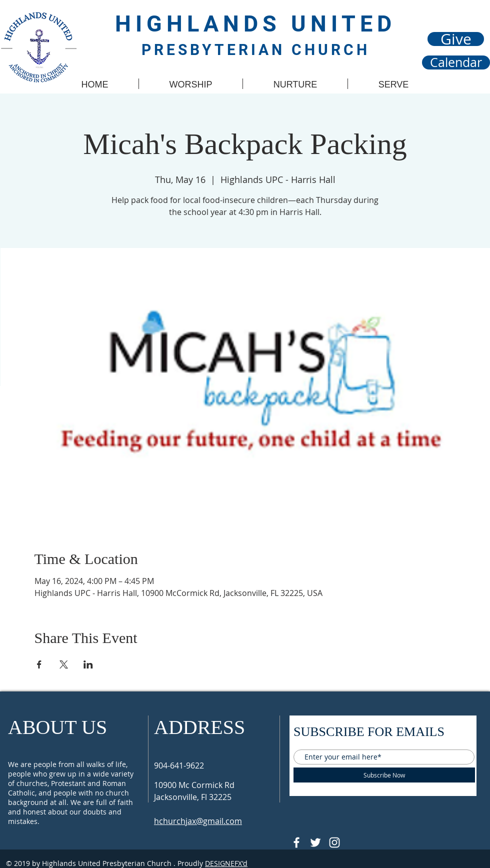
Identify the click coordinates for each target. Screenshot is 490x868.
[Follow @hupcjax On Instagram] (334, 842)
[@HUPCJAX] (296, 842)
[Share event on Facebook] (39, 664)
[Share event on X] (64, 664)
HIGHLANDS (203, 24)
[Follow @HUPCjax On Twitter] (315, 842)
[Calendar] (456, 62)
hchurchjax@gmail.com (198, 821)
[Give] (456, 39)
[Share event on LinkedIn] (88, 664)
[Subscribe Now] (384, 775)
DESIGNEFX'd (226, 863)
